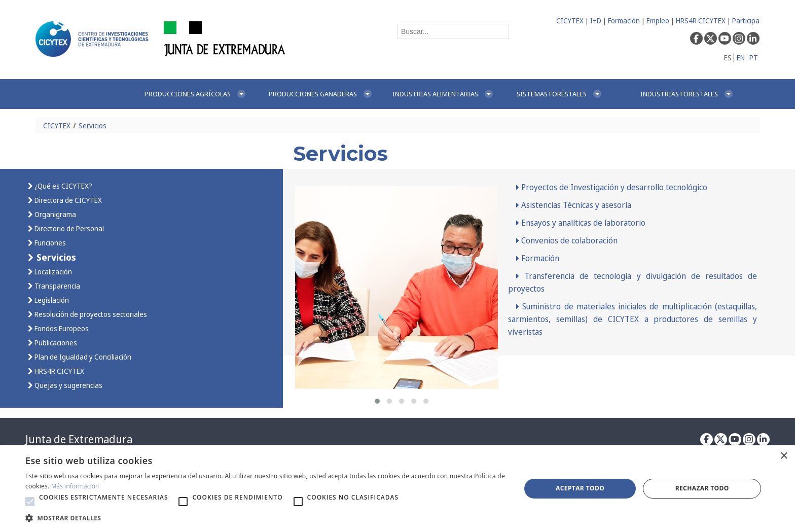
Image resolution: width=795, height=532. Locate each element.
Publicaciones (55, 343)
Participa (746, 21)
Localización (52, 272)
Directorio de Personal (68, 228)
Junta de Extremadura (79, 439)
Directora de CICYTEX (67, 200)
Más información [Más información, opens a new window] (75, 486)
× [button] (784, 456)
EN (741, 58)
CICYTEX (570, 21)
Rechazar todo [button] (702, 488)
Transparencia (57, 286)
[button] (377, 401)
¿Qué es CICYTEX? (63, 186)
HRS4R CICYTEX (701, 21)
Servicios (93, 126)
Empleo (658, 21)
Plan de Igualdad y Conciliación (82, 357)
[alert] (397, 489)
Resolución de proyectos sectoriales (90, 314)
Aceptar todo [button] (580, 488)
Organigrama (55, 214)
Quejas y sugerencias (68, 385)
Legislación (51, 300)
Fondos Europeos (61, 328)
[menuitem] (196, 94)
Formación (624, 21)
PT (754, 58)
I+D (596, 21)
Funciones (49, 243)
